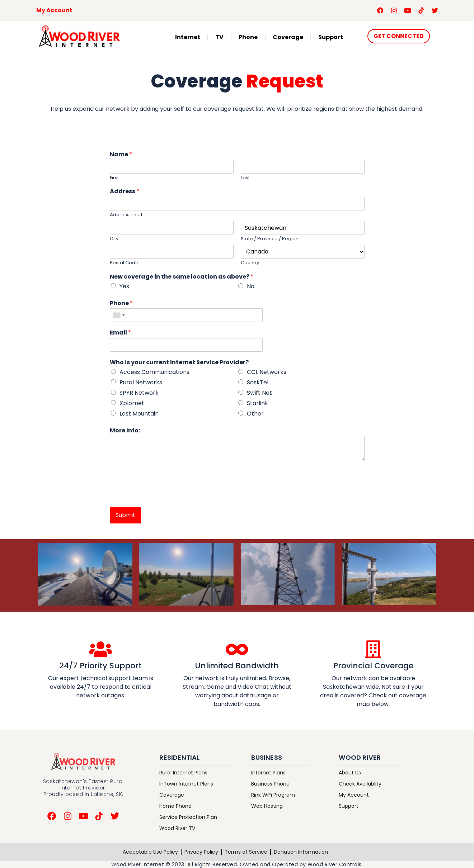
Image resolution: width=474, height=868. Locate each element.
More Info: (125, 431)
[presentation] (164, 495)
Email (120, 333)
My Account (54, 10)
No (251, 286)
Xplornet (132, 403)
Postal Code (124, 263)
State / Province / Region (270, 239)
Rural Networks (141, 382)
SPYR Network (139, 393)
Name (121, 155)
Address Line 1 (126, 215)
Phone (248, 37)
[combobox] (118, 315)
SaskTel (258, 382)
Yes (124, 286)
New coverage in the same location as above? (182, 277)
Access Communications (154, 372)
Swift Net (259, 393)
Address (125, 192)
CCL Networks (267, 372)
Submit (125, 515)
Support (331, 37)
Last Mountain (139, 414)
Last (245, 178)
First (114, 178)
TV (219, 37)
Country (250, 263)
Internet (188, 37)
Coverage (288, 37)
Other (255, 414)
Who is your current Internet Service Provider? (179, 363)
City (114, 239)
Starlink (257, 403)
